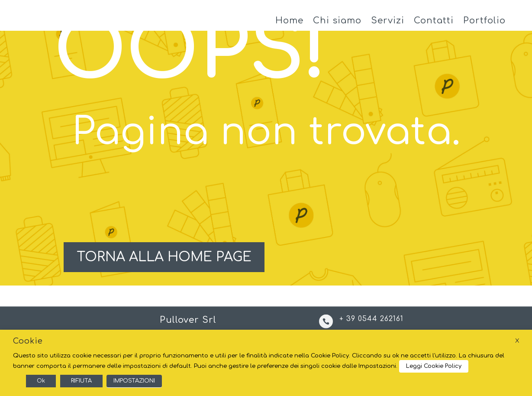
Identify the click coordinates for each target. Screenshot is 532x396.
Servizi (388, 25)
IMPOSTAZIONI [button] (134, 381)
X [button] (517, 341)
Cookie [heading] (28, 341)
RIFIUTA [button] (81, 381)
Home (289, 25)
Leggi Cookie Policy (434, 366)
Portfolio (484, 25)
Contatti (434, 25)
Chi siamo (337, 25)
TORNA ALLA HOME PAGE (164, 265)
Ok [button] (41, 381)
